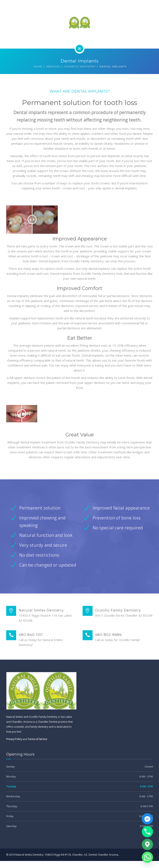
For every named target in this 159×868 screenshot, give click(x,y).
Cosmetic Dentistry (80, 66)
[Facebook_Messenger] (147, 819)
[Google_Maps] (147, 844)
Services (53, 66)
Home (38, 66)
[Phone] (147, 832)
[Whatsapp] (147, 857)
